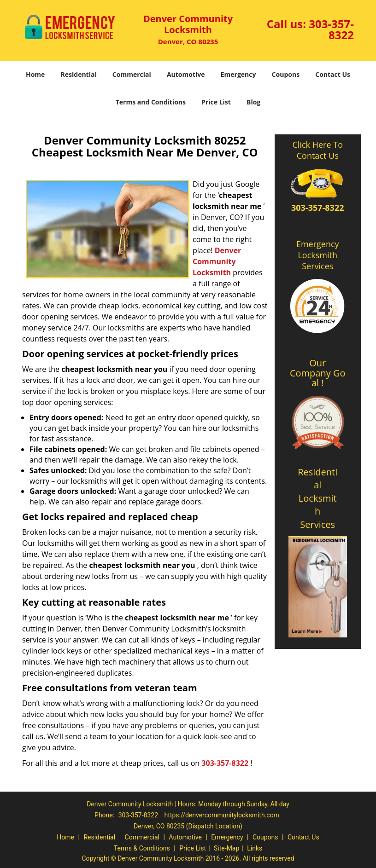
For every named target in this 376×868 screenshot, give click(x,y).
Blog (253, 102)
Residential (79, 74)
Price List (216, 102)
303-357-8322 (331, 29)
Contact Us (333, 74)
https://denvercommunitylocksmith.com (222, 815)
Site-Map (226, 848)
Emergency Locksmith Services (318, 255)
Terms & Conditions (142, 848)
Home (35, 74)
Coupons (286, 74)
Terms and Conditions (151, 102)
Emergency (238, 74)
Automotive (186, 74)
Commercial (132, 74)
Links (255, 848)
